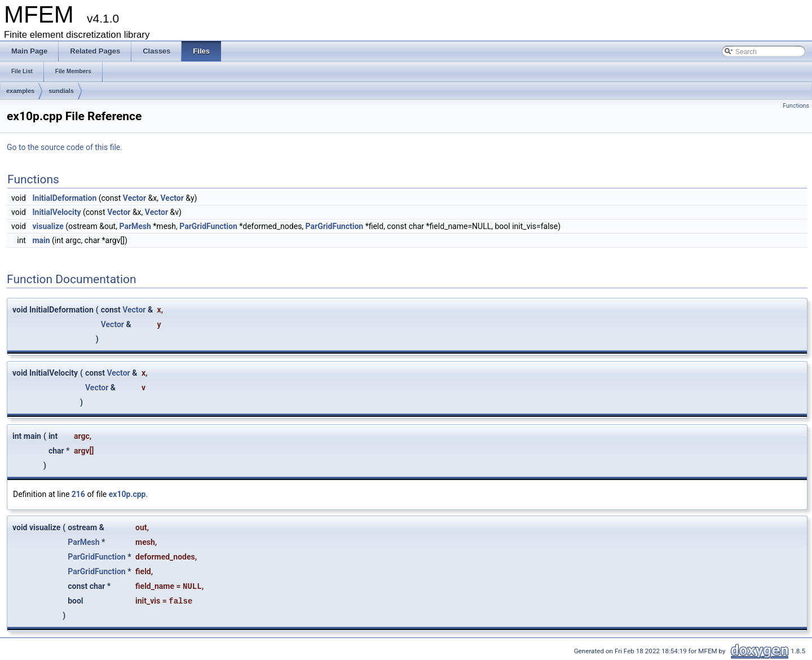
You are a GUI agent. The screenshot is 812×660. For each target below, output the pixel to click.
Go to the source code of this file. (65, 147)
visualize (48, 226)
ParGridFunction (208, 226)
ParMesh (135, 226)
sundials (61, 91)
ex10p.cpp (127, 494)
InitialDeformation (64, 198)
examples (20, 91)
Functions (796, 106)
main (41, 240)
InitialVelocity (56, 212)
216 (78, 494)
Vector (134, 198)
